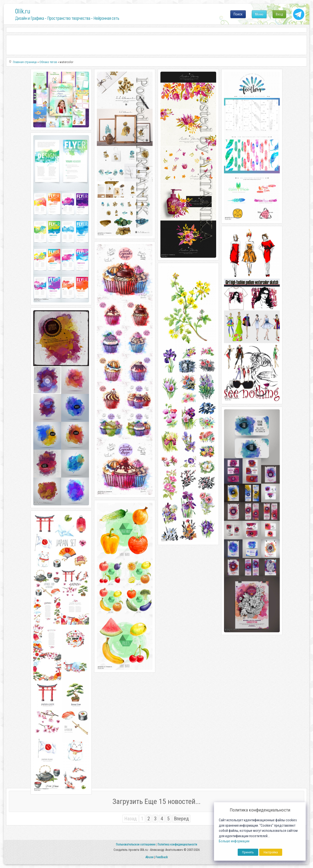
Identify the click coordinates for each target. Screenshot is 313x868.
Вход (279, 14)
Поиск (238, 14)
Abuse (149, 857)
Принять (248, 852)
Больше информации (234, 841)
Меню (259, 14)
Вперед (181, 819)
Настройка (271, 852)
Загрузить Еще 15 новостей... (156, 801)
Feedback (162, 857)
